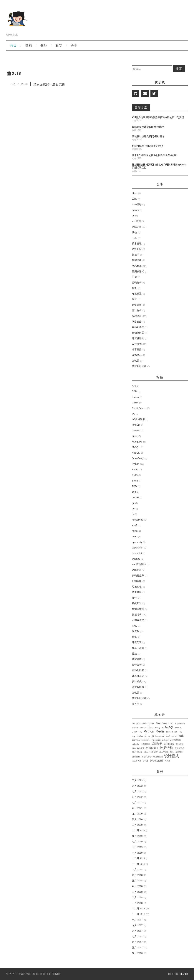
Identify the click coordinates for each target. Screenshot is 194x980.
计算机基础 (138, 339)
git (133, 216)
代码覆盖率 (138, 576)
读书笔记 (137, 355)
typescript (137, 553)
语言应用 (137, 350)
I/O (134, 414)
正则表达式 (138, 272)
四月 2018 (137, 886)
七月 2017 (137, 937)
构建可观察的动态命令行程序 (148, 146)
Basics (135, 397)
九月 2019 (137, 836)
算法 (134, 299)
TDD (134, 486)
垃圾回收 (137, 587)
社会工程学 (138, 648)
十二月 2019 (139, 831)
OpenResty (138, 458)
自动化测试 (138, 327)
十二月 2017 (139, 909)
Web (134, 199)
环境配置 (137, 294)
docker (135, 210)
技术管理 (137, 244)
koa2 (134, 525)
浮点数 (136, 631)
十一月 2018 (139, 864)
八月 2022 (137, 786)
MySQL (136, 447)
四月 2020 (137, 819)
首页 (13, 45)
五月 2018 (137, 881)
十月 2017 (137, 920)
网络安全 (137, 322)
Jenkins (136, 431)
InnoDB (136, 425)
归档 (29, 45)
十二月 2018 (139, 858)
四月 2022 (137, 797)
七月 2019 (137, 842)
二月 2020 (137, 825)
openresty (137, 542)
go (133, 509)
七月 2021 (137, 803)
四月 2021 (137, 808)
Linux (135, 193)
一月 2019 (137, 853)
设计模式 (137, 344)
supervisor (137, 548)
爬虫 (134, 288)
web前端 (136, 221)
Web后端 (137, 205)
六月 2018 (137, 875)
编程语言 (137, 316)
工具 (134, 238)
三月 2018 (137, 892)
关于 (74, 45)
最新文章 (141, 107)
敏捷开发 (137, 249)
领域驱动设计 (139, 366)
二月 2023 (137, 780)
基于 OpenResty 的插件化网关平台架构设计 (155, 155)
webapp (136, 559)
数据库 (136, 255)
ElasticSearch (139, 408)
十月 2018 (137, 870)
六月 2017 (137, 942)
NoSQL (136, 453)
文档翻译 (137, 266)
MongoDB (137, 442)
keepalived (137, 520)
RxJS (135, 475)
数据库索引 (138, 609)
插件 (134, 598)
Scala (135, 481)
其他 (134, 233)
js (133, 514)
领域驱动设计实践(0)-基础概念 (148, 136)
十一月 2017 (139, 914)
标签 (59, 45)
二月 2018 (137, 898)
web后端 (136, 227)
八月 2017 (137, 931)
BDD (134, 391)
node (135, 537)
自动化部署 (138, 333)
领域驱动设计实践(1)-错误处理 (148, 127)
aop (134, 492)
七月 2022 (137, 792)
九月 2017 (137, 925)
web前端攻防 (139, 564)
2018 (17, 73)
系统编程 (137, 305)
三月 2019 (137, 847)
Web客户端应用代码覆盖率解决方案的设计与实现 (158, 117)
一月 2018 (137, 903)
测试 (134, 277)
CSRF (135, 403)
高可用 (136, 704)
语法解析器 (138, 687)
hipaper (183, 974)
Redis (135, 470)
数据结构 (137, 260)
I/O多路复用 (138, 419)
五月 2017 (137, 948)
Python (136, 464)
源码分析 (137, 283)
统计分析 (137, 311)
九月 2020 (137, 814)
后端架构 (137, 581)
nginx (135, 531)
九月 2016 (137, 953)
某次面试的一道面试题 (49, 84)
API (134, 386)
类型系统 (137, 659)
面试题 (136, 361)
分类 (44, 45)
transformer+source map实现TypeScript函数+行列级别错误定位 (159, 166)
